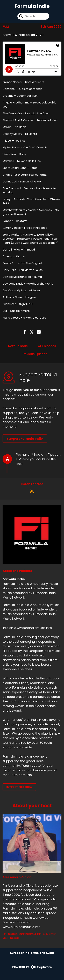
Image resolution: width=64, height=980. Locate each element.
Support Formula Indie (25, 439)
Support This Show (19, 787)
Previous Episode (35, 354)
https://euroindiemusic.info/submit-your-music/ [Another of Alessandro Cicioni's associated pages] (29, 936)
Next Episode (18, 346)
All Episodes (47, 346)
